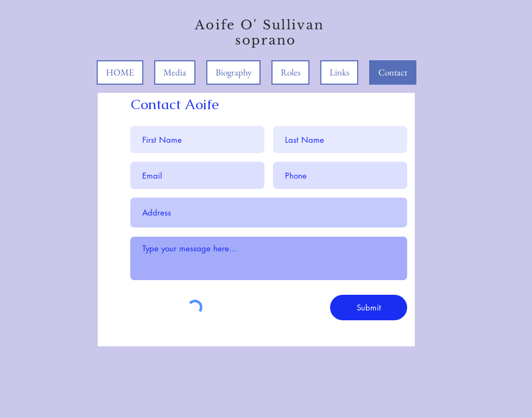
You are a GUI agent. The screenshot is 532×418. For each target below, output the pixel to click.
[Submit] (369, 308)
